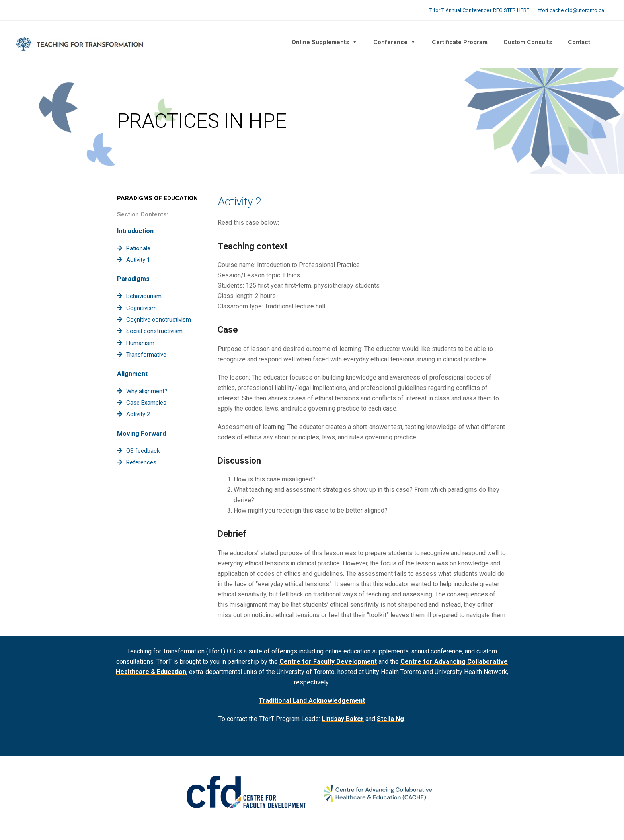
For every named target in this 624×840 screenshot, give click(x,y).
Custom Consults (528, 42)
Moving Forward (141, 434)
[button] (606, 42)
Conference (395, 42)
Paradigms (133, 279)
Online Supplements (325, 42)
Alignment (132, 374)
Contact (579, 42)
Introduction (135, 231)
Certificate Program (460, 42)
